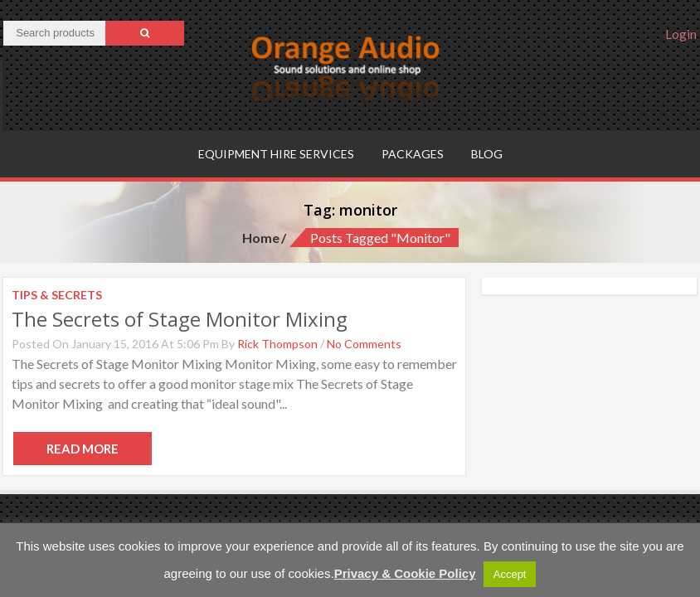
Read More (83, 449)
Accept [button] (510, 574)
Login (681, 34)
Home (261, 238)
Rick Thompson (277, 344)
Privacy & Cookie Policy (405, 573)
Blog (487, 154)
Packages (413, 154)
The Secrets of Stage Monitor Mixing (180, 319)
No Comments (364, 344)
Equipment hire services (276, 154)
